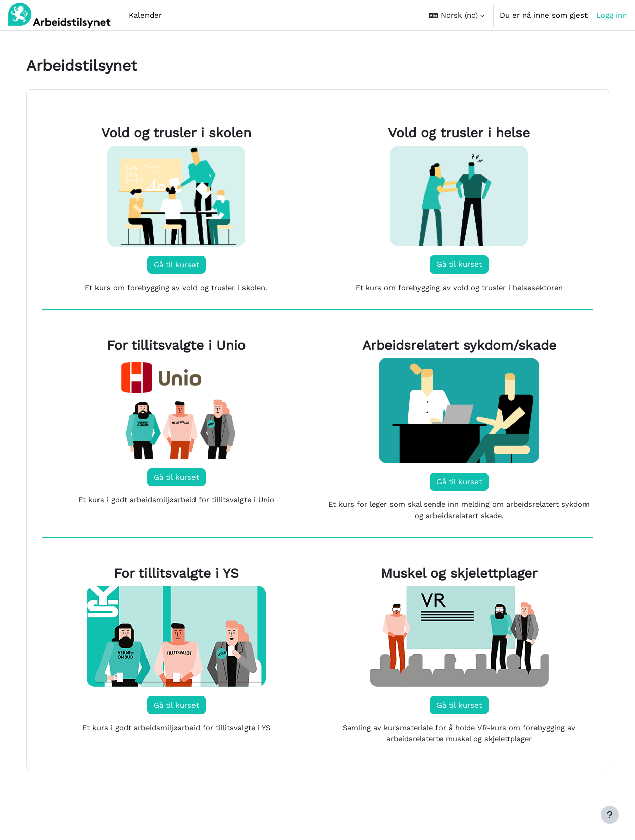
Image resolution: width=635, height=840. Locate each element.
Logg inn (612, 15)
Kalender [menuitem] (145, 15)
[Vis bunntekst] (610, 815)
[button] (457, 15)
